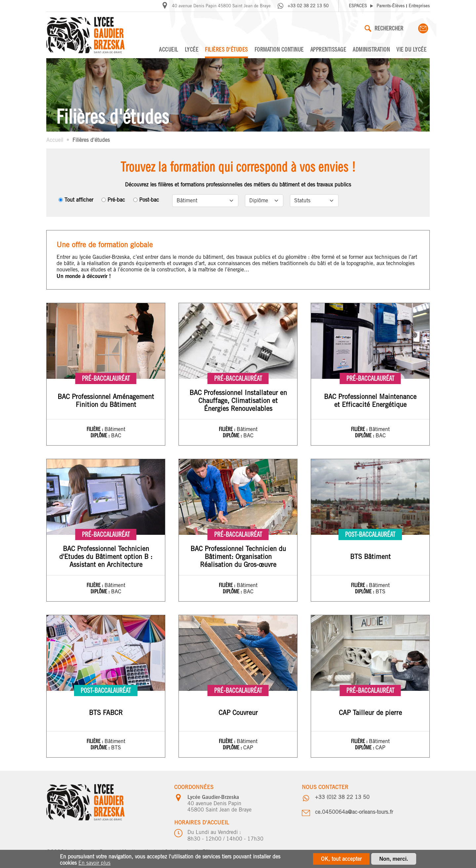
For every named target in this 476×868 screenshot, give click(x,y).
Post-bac (149, 200)
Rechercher (384, 28)
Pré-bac (116, 200)
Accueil (169, 49)
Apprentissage (328, 49)
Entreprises (419, 6)
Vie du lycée (411, 49)
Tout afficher (79, 200)
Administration (371, 49)
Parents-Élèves (391, 6)
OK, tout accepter (341, 860)
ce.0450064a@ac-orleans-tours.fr (354, 812)
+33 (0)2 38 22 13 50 (342, 797)
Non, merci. (394, 860)
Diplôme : (101, 435)
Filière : (96, 429)
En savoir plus (94, 864)
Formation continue (279, 49)
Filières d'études (226, 49)
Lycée (192, 49)
